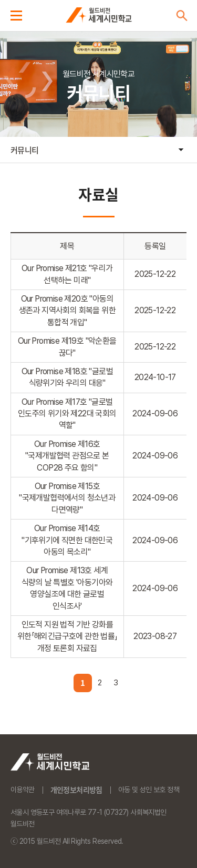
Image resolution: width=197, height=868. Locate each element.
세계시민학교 (98, 15)
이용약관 (23, 790)
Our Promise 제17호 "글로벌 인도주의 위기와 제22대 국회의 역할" (67, 414)
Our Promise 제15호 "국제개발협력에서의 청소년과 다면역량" (67, 498)
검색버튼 (182, 15)
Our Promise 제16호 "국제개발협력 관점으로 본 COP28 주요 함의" (67, 456)
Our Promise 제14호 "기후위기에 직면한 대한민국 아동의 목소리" (67, 540)
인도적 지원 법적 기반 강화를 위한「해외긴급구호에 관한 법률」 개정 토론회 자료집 (67, 636)
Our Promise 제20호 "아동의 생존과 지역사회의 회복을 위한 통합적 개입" (67, 311)
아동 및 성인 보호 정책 (149, 790)
